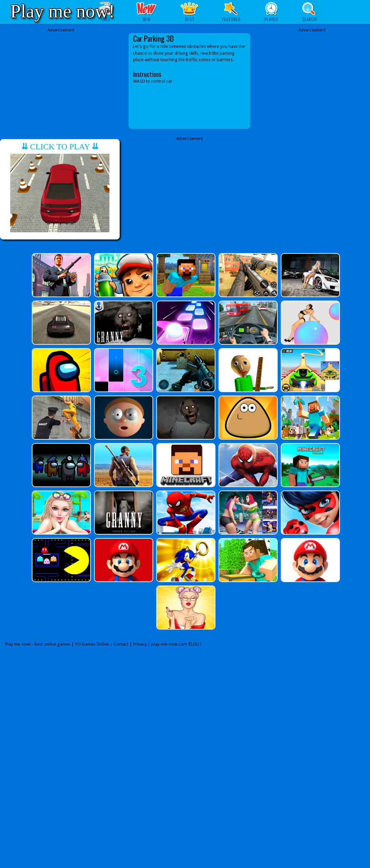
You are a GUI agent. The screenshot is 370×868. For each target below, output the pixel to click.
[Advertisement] (61, 81)
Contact (121, 644)
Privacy (140, 644)
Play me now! (63, 11)
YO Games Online (92, 644)
